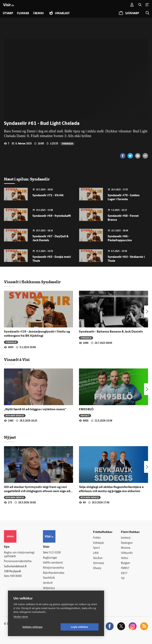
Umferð (48, 583)
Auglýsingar (50, 558)
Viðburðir (127, 553)
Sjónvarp (98, 563)
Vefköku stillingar (33, 627)
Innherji (126, 538)
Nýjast (10, 437)
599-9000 (16, 576)
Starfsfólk (49, 578)
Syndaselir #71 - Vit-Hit (48, 196)
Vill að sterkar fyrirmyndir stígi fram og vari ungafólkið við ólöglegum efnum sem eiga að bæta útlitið (37, 491)
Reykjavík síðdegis (15, 415)
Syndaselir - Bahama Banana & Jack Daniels (111, 332)
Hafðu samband (53, 563)
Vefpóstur (49, 588)
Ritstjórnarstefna (53, 568)
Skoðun (98, 558)
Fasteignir (127, 543)
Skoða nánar (21, 617)
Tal (123, 578)
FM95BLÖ (86, 409)
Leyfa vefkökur (80, 627)
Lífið (96, 553)
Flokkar (23, 14)
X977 (124, 573)
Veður (125, 558)
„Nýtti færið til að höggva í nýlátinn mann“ (35, 409)
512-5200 (55, 553)
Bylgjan (125, 563)
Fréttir (97, 538)
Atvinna (126, 548)
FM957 (125, 568)
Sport (96, 548)
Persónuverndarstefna (18, 561)
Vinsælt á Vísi (17, 360)
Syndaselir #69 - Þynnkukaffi (52, 216)
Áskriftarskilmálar (54, 573)
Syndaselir (67, 143)
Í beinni (38, 14)
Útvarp (97, 568)
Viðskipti (98, 543)
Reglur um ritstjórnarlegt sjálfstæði (19, 555)
